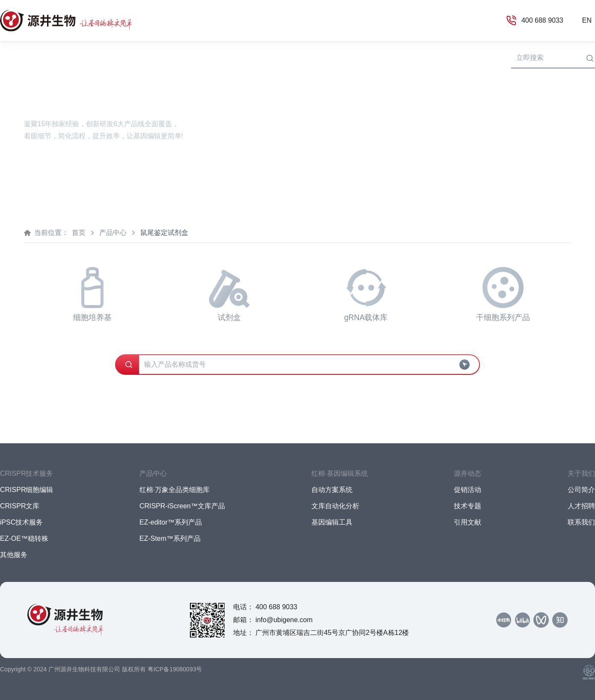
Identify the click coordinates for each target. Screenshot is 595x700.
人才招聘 (581, 506)
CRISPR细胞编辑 (27, 490)
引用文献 (468, 522)
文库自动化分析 (335, 506)
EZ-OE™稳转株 (24, 538)
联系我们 (581, 522)
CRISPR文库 (20, 506)
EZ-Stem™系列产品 (170, 538)
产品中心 (113, 233)
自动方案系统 (332, 490)
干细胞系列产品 (503, 294)
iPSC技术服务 (21, 522)
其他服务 (14, 555)
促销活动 (468, 490)
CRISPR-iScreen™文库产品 (182, 506)
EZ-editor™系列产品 (171, 522)
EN (587, 20)
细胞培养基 (92, 294)
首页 (7, 57)
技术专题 (468, 506)
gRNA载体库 (366, 294)
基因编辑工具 (332, 522)
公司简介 (581, 490)
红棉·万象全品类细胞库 (175, 490)
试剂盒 (229, 294)
